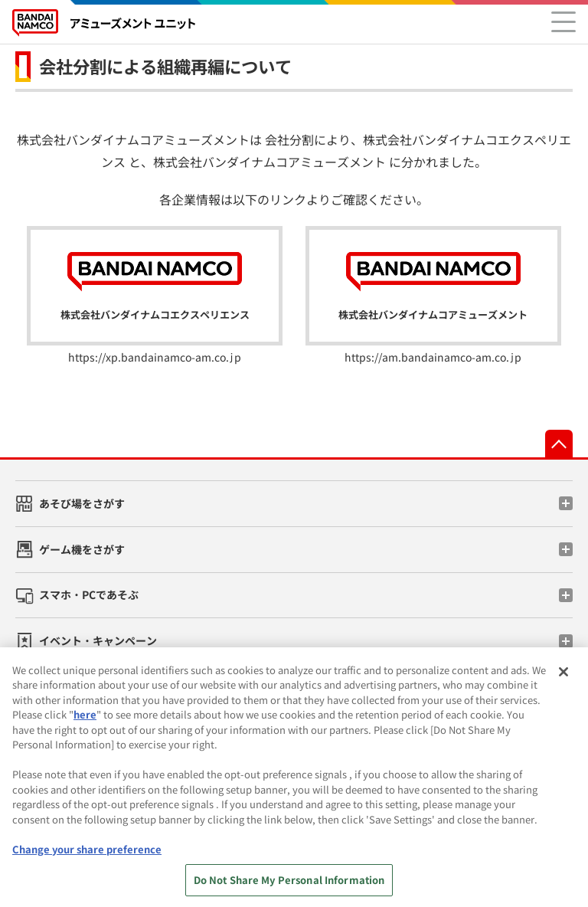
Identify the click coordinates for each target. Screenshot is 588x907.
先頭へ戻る (559, 444)
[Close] (563, 680)
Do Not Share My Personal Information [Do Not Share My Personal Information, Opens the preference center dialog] (289, 889)
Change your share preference (87, 858)
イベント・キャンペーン (98, 640)
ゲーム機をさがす (82, 549)
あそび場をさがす (82, 503)
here (85, 724)
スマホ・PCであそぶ (89, 594)
